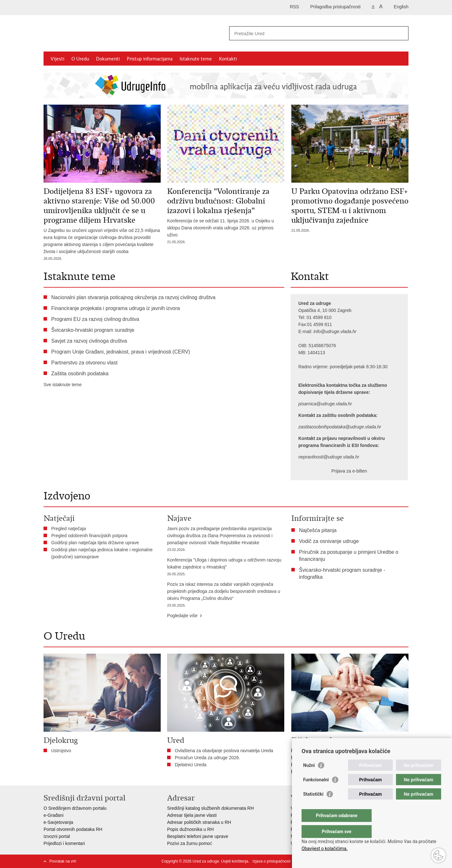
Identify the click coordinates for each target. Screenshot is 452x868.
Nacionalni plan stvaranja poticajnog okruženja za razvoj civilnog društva (133, 297)
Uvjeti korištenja (235, 861)
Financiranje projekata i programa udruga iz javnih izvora (116, 308)
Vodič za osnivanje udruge (329, 541)
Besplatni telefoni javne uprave (198, 836)
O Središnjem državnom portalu (75, 808)
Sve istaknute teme (63, 385)
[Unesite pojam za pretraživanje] (312, 33)
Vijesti (57, 59)
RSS (294, 7)
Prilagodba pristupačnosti (335, 7)
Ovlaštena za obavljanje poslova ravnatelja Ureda (224, 751)
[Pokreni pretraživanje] (401, 33)
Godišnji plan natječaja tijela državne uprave (95, 543)
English (401, 7)
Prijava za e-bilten (349, 471)
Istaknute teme (196, 59)
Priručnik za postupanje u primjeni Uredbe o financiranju (349, 556)
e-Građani (53, 815)
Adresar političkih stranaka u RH (199, 822)
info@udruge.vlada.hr (335, 331)
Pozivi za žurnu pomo (189, 843)
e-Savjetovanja (58, 822)
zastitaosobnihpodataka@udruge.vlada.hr (340, 427)
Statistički (313, 807)
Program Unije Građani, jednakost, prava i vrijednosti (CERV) (121, 352)
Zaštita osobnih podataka (80, 374)
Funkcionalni (316, 792)
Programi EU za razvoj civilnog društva (95, 319)
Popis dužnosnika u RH (190, 829)
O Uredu (80, 59)
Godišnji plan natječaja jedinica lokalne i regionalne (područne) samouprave (102, 553)
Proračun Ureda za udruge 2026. (207, 758)
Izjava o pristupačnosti (272, 861)
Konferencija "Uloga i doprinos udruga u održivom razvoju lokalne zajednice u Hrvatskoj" (226, 567)
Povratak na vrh (63, 861)
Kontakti (228, 59)
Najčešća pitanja (318, 530)
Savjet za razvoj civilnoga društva (89, 341)
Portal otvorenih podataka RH (73, 829)
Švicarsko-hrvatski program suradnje (93, 330)
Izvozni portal (57, 836)
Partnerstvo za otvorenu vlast (84, 363)
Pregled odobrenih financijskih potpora (89, 536)
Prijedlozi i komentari (64, 843)
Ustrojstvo (61, 751)
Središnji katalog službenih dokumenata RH (210, 808)
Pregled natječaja (69, 529)
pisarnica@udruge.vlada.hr (325, 404)
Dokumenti (108, 59)
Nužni (309, 778)
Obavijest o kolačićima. (325, 848)
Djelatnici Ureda (191, 765)
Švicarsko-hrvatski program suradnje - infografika (342, 573)
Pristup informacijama (150, 59)
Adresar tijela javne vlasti (192, 815)
